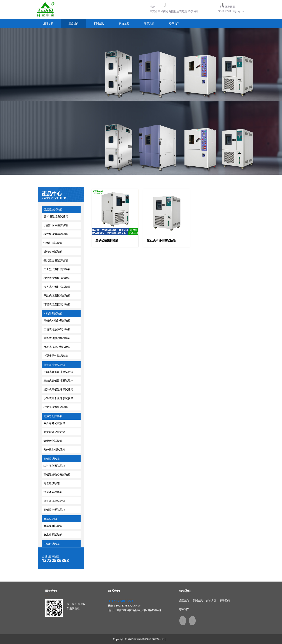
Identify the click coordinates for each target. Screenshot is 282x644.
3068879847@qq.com (232, 11)
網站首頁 (48, 23)
